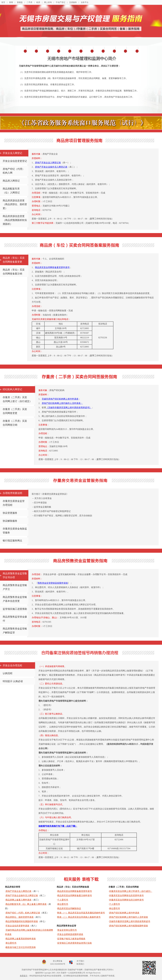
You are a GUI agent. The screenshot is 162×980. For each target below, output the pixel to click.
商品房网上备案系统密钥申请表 (21, 939)
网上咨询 (48, 2)
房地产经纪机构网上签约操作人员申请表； (62, 403)
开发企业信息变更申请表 (17, 926)
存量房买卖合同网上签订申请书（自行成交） (131, 891)
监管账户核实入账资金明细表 (71, 939)
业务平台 (85, 2)
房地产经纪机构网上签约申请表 (124, 913)
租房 (38, 2)
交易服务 (73, 2)
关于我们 (80, 961)
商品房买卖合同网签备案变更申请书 (52, 267)
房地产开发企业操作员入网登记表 (51, 167)
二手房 (29, 2)
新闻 (11, 2)
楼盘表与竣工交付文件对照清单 (21, 947)
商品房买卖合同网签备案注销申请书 (75, 896)
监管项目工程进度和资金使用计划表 (75, 943)
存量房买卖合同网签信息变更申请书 (126, 896)
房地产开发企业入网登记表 (48, 163)
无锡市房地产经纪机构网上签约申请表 (60, 399)
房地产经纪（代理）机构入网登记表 (23, 913)
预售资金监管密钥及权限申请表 (53, 583)
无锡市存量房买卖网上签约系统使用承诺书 (130, 921)
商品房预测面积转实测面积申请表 (22, 921)
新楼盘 (20, 2)
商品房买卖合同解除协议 (69, 908)
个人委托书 (63, 900)
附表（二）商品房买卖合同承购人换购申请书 (79, 917)
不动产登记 (60, 2)
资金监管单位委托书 (67, 930)
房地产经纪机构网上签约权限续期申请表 (129, 926)
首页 (3, 2)
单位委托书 (11, 943)
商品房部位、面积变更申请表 (20, 917)
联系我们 (80, 964)
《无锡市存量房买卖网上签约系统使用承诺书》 (69, 408)
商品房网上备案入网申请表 (18, 900)
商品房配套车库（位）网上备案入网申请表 (26, 904)
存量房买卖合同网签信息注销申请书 (126, 900)
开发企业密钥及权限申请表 (70, 934)
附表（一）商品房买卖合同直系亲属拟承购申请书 (81, 913)
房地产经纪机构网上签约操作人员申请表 (129, 917)
